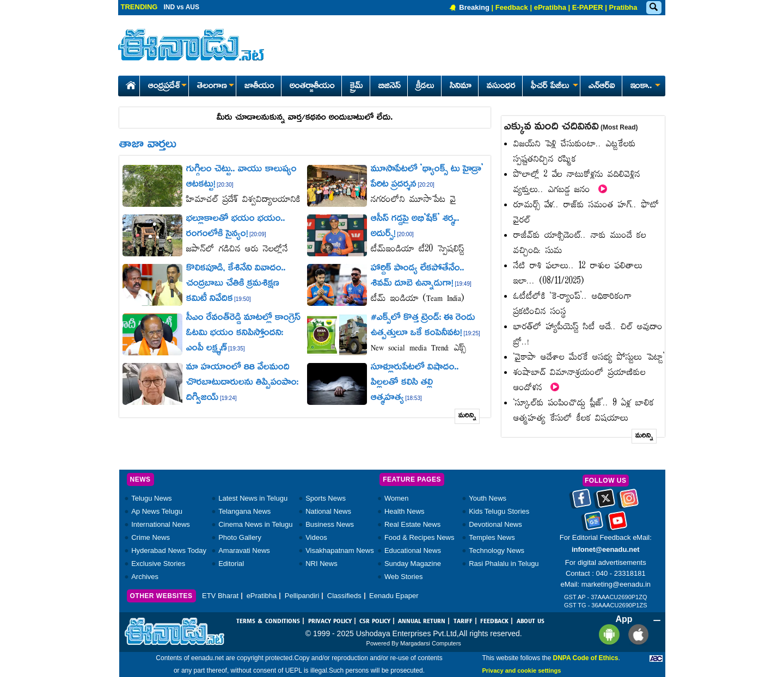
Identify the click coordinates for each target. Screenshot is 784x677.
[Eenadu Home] (129, 84)
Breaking (474, 7)
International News (161, 524)
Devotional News (495, 524)
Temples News (492, 537)
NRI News (321, 564)
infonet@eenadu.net (606, 549)
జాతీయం (259, 87)
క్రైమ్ (357, 87)
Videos (316, 537)
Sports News (326, 498)
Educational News (413, 550)
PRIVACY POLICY (330, 621)
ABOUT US (531, 621)
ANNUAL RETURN (422, 621)
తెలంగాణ (215, 87)
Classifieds (344, 596)
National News (328, 511)
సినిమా (461, 87)
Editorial (231, 564)
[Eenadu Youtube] (618, 525)
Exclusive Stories (158, 564)
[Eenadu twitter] (606, 502)
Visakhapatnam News (340, 550)
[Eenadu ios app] (636, 634)
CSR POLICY (375, 621)
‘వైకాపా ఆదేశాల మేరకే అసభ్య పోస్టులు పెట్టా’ (589, 358)
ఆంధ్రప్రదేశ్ (167, 87)
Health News (405, 511)
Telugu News (151, 498)
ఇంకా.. (645, 87)
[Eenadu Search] (653, 8)
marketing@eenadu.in (616, 584)
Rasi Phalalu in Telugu (504, 564)
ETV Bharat (220, 596)
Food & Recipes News (419, 537)
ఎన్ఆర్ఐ (602, 87)
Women (397, 498)
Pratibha (623, 7)
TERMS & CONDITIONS (268, 621)
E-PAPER (588, 7)
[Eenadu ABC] (656, 658)
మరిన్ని (467, 416)
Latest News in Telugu (253, 498)
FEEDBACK (494, 621)
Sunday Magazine (413, 564)
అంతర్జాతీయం (312, 87)
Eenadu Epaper (394, 596)
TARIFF (463, 621)
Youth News (488, 498)
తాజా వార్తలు (148, 145)
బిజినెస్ (390, 87)
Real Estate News (412, 524)
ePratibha (550, 7)
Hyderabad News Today (169, 550)
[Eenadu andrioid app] (607, 634)
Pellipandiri (302, 596)
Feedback (512, 7)
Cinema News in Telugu (255, 524)
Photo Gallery (240, 537)
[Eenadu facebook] (582, 502)
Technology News (497, 550)
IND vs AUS (181, 7)
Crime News (151, 537)
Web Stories (404, 577)
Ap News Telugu (157, 511)
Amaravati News (244, 550)
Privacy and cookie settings (521, 670)
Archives (145, 577)
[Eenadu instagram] (629, 502)
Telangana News (244, 511)
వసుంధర (501, 87)
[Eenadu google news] (594, 525)
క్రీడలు (425, 87)
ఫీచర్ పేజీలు (553, 87)
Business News (330, 524)
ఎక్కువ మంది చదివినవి (571, 127)
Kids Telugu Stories (499, 511)
